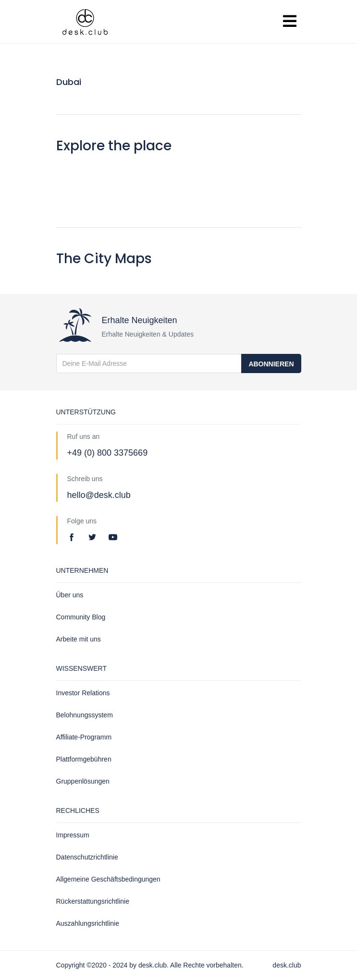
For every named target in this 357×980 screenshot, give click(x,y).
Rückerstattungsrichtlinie (93, 901)
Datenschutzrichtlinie (87, 857)
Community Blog (81, 617)
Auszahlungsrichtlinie (88, 923)
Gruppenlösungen (83, 781)
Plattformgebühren (84, 759)
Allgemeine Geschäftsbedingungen (108, 879)
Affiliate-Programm (84, 737)
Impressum (73, 835)
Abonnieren (271, 364)
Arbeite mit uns (79, 639)
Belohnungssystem (85, 715)
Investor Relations (83, 693)
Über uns (70, 595)
